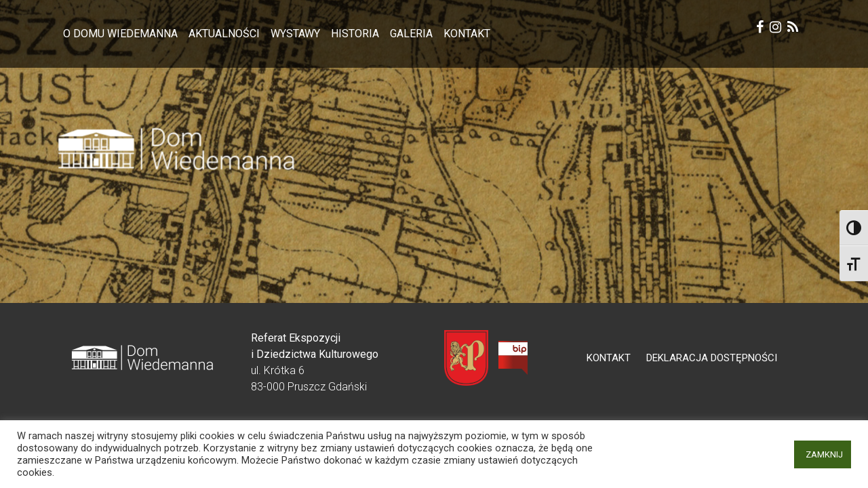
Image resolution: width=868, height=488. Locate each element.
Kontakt (467, 34)
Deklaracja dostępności (712, 358)
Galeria (411, 34)
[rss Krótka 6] (793, 29)
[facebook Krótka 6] (760, 29)
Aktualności (224, 34)
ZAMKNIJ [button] (824, 454)
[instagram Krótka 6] (775, 29)
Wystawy (295, 34)
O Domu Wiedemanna (120, 34)
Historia (355, 34)
